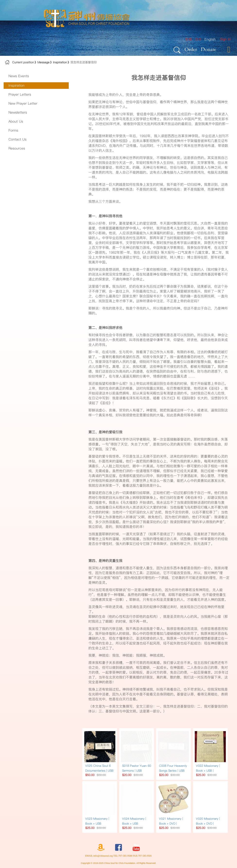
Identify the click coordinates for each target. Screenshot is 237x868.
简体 (198, 39)
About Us (16, 121)
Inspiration (60, 62)
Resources (17, 148)
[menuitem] (225, 39)
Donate (208, 49)
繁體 (189, 39)
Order (191, 49)
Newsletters (18, 112)
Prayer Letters (20, 94)
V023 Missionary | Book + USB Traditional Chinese (98, 823)
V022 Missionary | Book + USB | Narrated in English (209, 771)
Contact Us (17, 139)
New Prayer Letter (23, 103)
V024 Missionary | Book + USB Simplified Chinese (135, 823)
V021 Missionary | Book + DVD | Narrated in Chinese (173, 823)
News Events (19, 76)
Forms (13, 130)
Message (43, 62)
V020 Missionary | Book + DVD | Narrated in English (209, 823)
